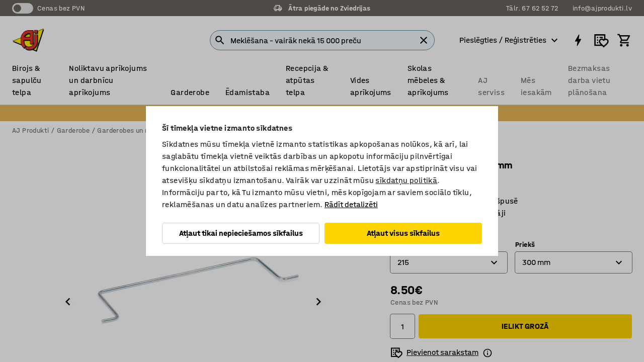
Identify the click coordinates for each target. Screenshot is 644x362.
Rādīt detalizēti (351, 204)
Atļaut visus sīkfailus (403, 233)
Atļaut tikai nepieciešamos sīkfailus (241, 233)
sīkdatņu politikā (406, 180)
